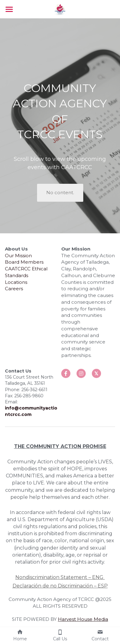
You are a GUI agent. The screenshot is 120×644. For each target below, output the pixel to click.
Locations (16, 285)
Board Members (24, 264)
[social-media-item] (66, 376)
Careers (14, 291)
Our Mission (18, 258)
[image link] (60, 9)
